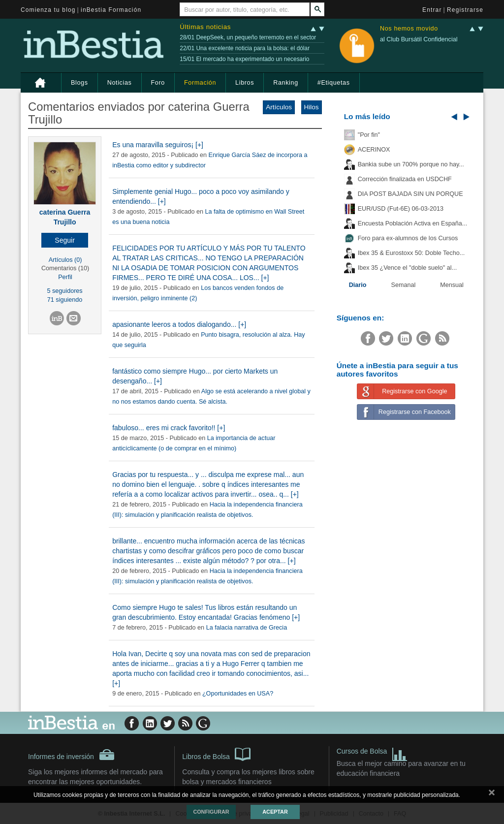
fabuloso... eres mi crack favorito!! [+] (169, 428)
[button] (65, 240)
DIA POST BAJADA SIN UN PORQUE (410, 194)
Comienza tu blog (48, 10)
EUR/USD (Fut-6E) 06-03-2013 (401, 209)
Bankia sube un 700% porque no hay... (411, 164)
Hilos (312, 107)
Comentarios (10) (65, 268)
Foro (158, 83)
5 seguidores (65, 291)
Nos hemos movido (409, 29)
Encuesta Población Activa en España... (413, 223)
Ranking (286, 83)
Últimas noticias (205, 27)
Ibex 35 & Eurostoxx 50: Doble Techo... (411, 253)
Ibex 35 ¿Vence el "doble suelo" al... (407, 268)
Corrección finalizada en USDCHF (405, 179)
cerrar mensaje (492, 794)
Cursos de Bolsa (372, 752)
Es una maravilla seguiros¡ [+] (158, 145)
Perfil (65, 277)
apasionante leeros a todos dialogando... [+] (179, 324)
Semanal (404, 285)
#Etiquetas (334, 83)
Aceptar (275, 812)
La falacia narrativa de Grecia (247, 628)
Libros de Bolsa (216, 754)
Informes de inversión (71, 755)
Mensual (452, 285)
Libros (245, 83)
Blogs (79, 83)
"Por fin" (369, 135)
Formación (200, 83)
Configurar (211, 812)
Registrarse (465, 10)
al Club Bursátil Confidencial (419, 39)
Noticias (120, 83)
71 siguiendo (65, 300)
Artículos (279, 107)
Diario (358, 285)
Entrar (432, 10)
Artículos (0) (65, 260)
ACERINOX (374, 150)
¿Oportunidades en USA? (238, 694)
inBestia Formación (111, 10)
